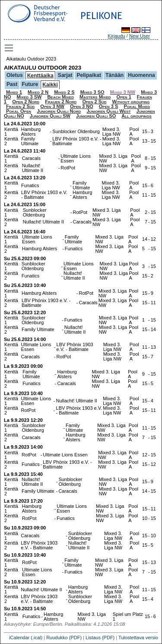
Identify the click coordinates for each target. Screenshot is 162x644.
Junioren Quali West (108, 111)
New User (140, 36)
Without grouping (131, 102)
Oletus (15, 75)
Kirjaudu (116, 36)
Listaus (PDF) (100, 638)
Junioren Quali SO (96, 116)
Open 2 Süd (94, 102)
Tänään (114, 75)
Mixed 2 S (64, 92)
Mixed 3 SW (29, 97)
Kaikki (50, 85)
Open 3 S (109, 106)
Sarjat (65, 75)
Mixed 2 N (38, 92)
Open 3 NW (52, 106)
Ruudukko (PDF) (64, 638)
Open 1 (124, 97)
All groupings (137, 116)
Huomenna (141, 75)
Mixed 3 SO (92, 92)
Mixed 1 (14, 92)
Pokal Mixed (137, 106)
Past (12, 84)
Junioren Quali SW (50, 116)
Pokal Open (19, 111)
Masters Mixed (95, 97)
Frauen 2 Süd (20, 106)
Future (30, 84)
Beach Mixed (60, 97)
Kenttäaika (40, 76)
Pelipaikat (89, 75)
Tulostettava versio (138, 638)
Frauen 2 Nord (61, 102)
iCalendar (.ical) (26, 638)
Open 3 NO (82, 106)
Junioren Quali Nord (59, 111)
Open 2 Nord (26, 102)
